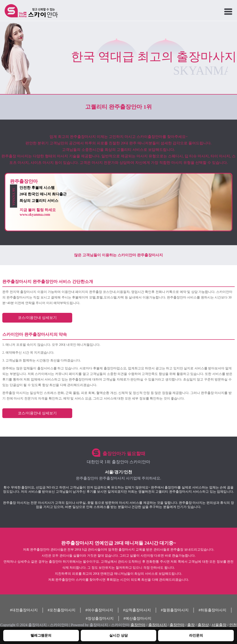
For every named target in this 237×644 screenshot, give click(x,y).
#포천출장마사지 (62, 610)
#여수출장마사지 (99, 610)
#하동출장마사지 (212, 610)
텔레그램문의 (41, 635)
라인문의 (196, 635)
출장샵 (203, 625)
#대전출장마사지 (24, 610)
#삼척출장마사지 (137, 610)
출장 (191, 625)
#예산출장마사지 (137, 618)
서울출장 (219, 625)
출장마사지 (158, 625)
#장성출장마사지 (100, 618)
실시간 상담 (118, 635)
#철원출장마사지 (175, 610)
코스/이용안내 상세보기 (37, 318)
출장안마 (138, 625)
